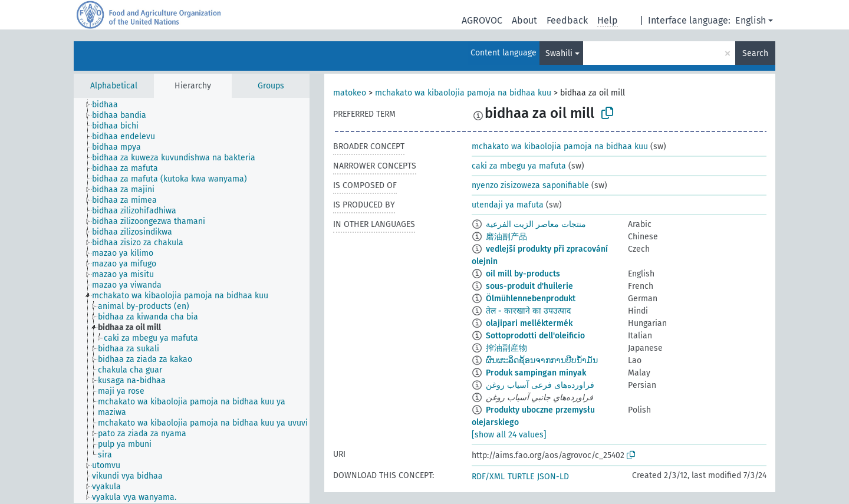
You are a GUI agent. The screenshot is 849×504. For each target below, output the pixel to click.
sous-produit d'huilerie (529, 286)
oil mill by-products (523, 274)
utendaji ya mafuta (508, 205)
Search (755, 53)
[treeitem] (110, 105)
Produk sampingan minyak (536, 373)
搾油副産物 (506, 348)
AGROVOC (482, 20)
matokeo (350, 93)
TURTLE (521, 477)
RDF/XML (488, 477)
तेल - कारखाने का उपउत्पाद (528, 311)
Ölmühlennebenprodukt (531, 299)
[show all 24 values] (509, 435)
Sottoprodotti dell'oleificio (535, 336)
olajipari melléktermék (529, 323)
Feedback (567, 20)
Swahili (559, 53)
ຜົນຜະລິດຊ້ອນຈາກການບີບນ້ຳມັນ (542, 360)
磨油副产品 (506, 237)
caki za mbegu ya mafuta (519, 166)
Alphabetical (114, 86)
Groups (271, 86)
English (751, 20)
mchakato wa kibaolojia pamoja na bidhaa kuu (463, 93)
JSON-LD (553, 477)
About (524, 20)
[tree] (192, 300)
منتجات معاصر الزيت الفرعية (536, 224)
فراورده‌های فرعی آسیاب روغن (540, 385)
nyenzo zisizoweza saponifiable (530, 185)
